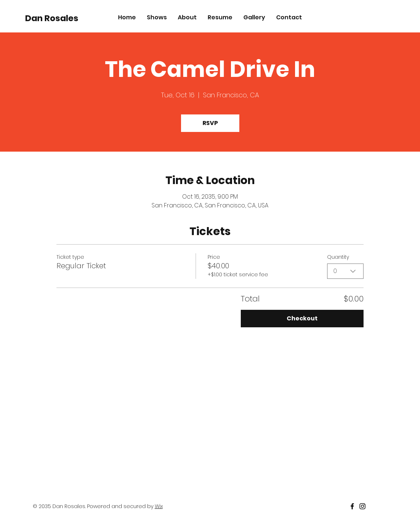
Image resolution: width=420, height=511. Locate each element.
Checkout (302, 318)
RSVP (210, 123)
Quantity (338, 257)
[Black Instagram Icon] (362, 506)
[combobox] (345, 271)
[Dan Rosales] (58, 18)
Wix (159, 506)
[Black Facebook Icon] (352, 506)
